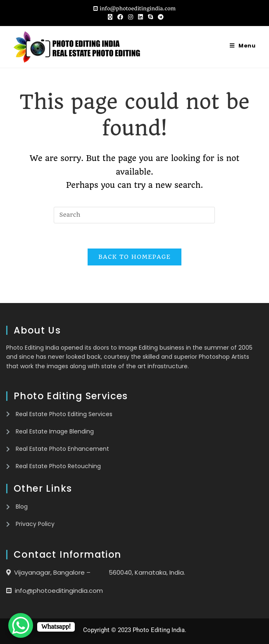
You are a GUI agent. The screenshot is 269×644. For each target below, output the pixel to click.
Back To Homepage (134, 257)
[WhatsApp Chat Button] (21, 625)
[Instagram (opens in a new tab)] (131, 17)
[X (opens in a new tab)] (110, 17)
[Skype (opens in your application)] (150, 17)
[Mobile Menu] (243, 46)
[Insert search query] (134, 215)
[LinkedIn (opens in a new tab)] (140, 17)
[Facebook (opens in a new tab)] (120, 17)
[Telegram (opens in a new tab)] (159, 17)
